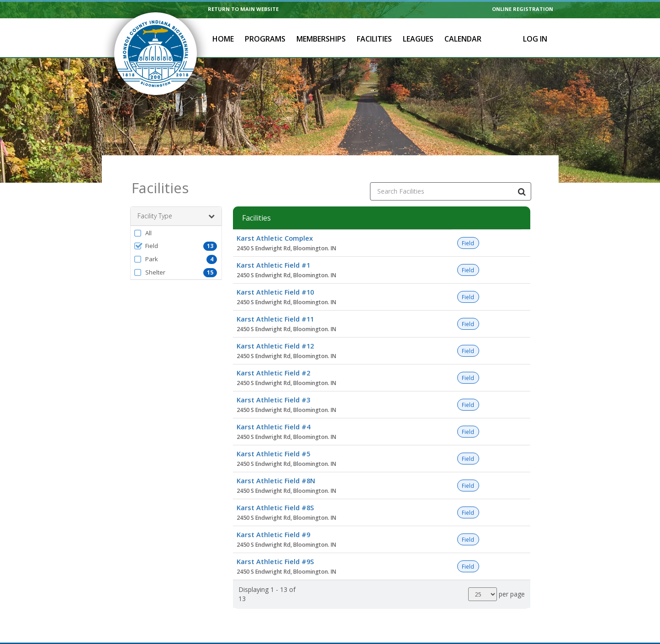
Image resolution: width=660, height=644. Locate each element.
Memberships (321, 39)
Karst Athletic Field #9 (273, 525)
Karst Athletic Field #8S (275, 498)
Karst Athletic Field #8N (276, 471)
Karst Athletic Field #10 (275, 282)
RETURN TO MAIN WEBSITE (243, 9)
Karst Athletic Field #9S (275, 552)
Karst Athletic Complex (275, 228)
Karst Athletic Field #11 (275, 309)
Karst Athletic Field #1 (273, 255)
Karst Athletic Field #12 (275, 336)
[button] (176, 223)
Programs (265, 39)
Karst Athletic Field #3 (273, 390)
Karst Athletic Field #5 (273, 444)
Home (223, 39)
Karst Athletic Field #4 (273, 417)
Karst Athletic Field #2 (273, 363)
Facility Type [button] (176, 206)
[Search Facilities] (522, 182)
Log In (535, 39)
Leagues (418, 39)
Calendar (463, 39)
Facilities (374, 39)
